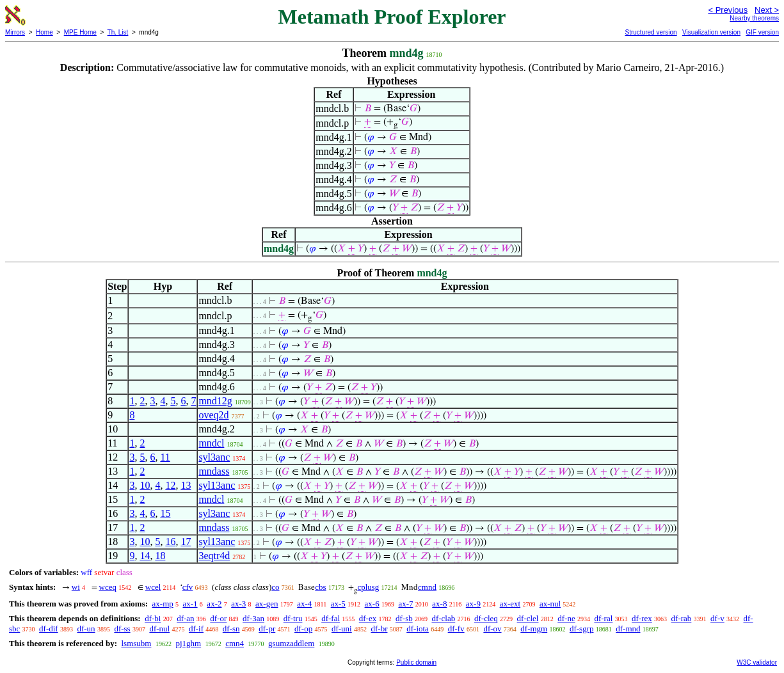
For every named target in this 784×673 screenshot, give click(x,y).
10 (145, 485)
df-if (196, 629)
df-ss (122, 629)
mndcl (211, 443)
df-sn (231, 629)
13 (186, 485)
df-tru (293, 618)
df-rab (682, 618)
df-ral (603, 618)
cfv (188, 587)
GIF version (762, 32)
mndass (214, 471)
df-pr (267, 629)
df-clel (528, 618)
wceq (108, 587)
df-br (379, 629)
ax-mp (163, 604)
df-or (218, 618)
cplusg (368, 587)
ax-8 (439, 604)
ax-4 (304, 604)
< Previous (728, 10)
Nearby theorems (754, 18)
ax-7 (405, 604)
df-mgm (534, 629)
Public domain (416, 662)
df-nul (159, 629)
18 (160, 556)
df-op (303, 629)
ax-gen (267, 604)
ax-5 (338, 604)
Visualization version (711, 32)
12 (170, 485)
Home (44, 32)
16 (170, 542)
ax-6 (372, 604)
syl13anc (217, 485)
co (275, 587)
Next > (767, 10)
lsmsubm (136, 643)
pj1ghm (188, 643)
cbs (320, 587)
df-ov (492, 629)
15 (165, 513)
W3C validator (757, 662)
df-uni (342, 629)
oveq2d (213, 415)
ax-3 (238, 604)
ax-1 (190, 604)
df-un (86, 629)
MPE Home (80, 32)
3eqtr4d (214, 556)
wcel (153, 587)
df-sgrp (582, 629)
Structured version (651, 32)
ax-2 (214, 604)
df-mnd (628, 629)
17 (186, 542)
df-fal (331, 618)
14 (145, 556)
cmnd (427, 587)
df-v (717, 618)
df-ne (566, 618)
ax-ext (510, 604)
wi (76, 587)
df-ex (368, 618)
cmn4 (235, 643)
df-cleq (486, 618)
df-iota (418, 629)
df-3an (253, 618)
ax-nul (550, 604)
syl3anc (214, 457)
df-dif (49, 629)
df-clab (443, 618)
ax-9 (473, 604)
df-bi (153, 618)
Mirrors (15, 32)
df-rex (642, 618)
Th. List (118, 32)
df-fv (456, 629)
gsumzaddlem (291, 643)
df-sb (404, 618)
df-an (185, 618)
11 (165, 457)
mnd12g (215, 401)
